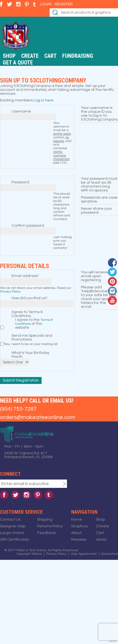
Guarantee (109, 554)
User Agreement (84, 554)
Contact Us (10, 520)
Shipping (45, 520)
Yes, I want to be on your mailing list (31, 344)
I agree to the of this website (34, 324)
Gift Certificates (14, 540)
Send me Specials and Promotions (32, 338)
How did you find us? (29, 298)
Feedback (46, 533)
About (76, 533)
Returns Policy (50, 526)
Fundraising (78, 56)
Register (64, 4)
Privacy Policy (10, 292)
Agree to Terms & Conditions (27, 314)
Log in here (44, 100)
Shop (9, 56)
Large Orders (12, 533)
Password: (21, 182)
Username (21, 111)
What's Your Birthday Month (30, 355)
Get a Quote (18, 63)
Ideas (101, 540)
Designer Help (13, 526)
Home (77, 520)
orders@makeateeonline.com (38, 417)
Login (46, 4)
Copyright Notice (29, 554)
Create (30, 56)
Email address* (25, 276)
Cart (50, 56)
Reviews (79, 540)
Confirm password (28, 226)
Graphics (79, 526)
